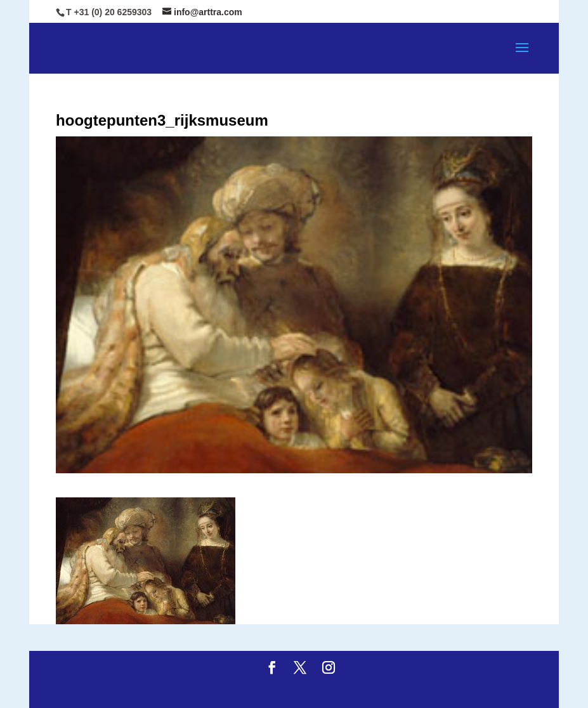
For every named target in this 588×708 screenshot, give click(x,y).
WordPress (408, 690)
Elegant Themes (261, 690)
